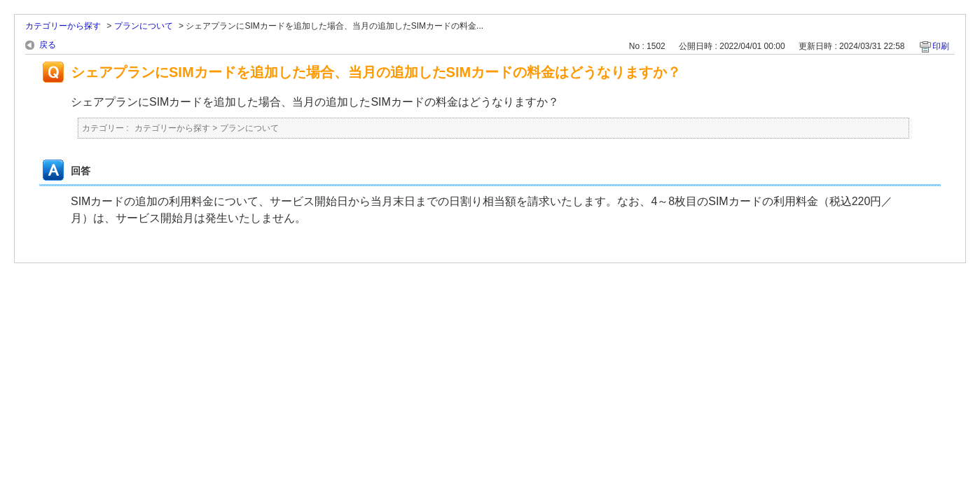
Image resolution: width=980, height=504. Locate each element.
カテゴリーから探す (63, 26)
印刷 (941, 46)
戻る (48, 45)
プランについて (144, 26)
